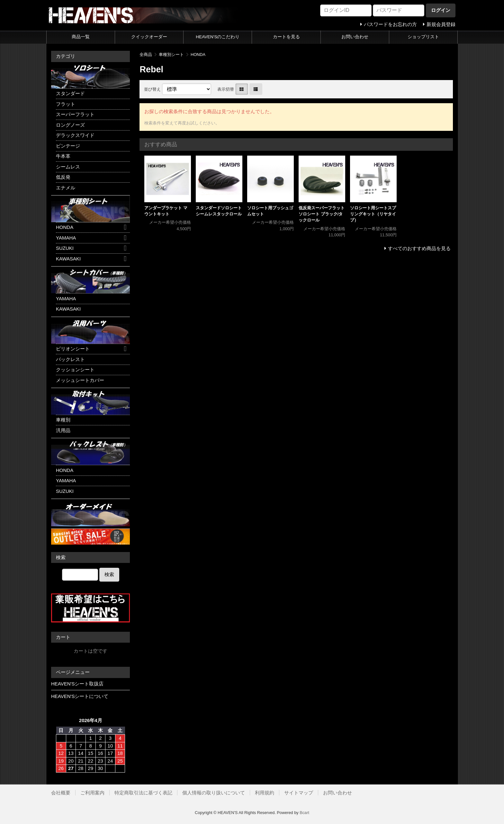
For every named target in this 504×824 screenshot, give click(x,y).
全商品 (146, 54)
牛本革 (63, 156)
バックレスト (70, 359)
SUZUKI (65, 248)
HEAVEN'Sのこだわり (218, 37)
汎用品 (63, 430)
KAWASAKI (68, 259)
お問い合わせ (355, 37)
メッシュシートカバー (80, 380)
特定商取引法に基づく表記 (143, 793)
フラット (66, 104)
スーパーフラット (75, 114)
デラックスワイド (75, 135)
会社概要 (61, 793)
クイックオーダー (149, 37)
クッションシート (75, 370)
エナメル (66, 188)
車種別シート (171, 54)
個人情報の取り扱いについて (214, 793)
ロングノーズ (70, 125)
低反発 (63, 177)
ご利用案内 (92, 793)
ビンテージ (68, 146)
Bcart (304, 813)
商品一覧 (81, 37)
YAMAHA (66, 238)
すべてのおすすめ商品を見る (419, 248)
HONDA (198, 54)
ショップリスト (423, 37)
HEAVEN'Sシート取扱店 (77, 684)
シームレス (68, 167)
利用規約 (265, 793)
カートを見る (286, 37)
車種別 (63, 420)
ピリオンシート (73, 349)
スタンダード (70, 93)
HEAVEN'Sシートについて (80, 696)
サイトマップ (299, 793)
